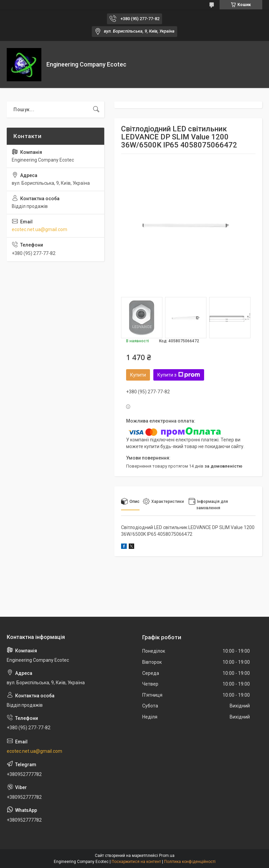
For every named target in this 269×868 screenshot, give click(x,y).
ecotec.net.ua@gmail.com (40, 229)
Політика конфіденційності (190, 862)
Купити (138, 375)
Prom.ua (167, 856)
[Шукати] (96, 110)
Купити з (179, 375)
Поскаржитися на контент (136, 862)
